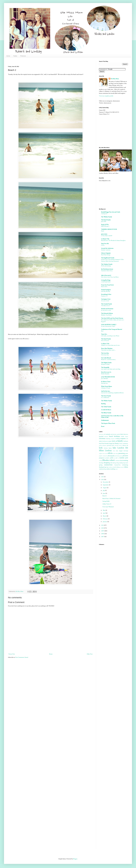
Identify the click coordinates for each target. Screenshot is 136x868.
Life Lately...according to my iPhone (110, 336)
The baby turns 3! (106, 306)
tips (107, 467)
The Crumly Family (106, 304)
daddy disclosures (103, 441)
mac (117, 451)
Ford (103, 443)
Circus (103, 245)
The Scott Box (105, 353)
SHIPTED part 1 (105, 226)
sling (118, 463)
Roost (103, 426)
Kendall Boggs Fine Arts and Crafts (111, 212)
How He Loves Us (106, 372)
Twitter (15, 56)
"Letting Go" (104, 214)
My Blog (103, 404)
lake (114, 448)
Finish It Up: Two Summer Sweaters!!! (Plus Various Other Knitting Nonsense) (112, 260)
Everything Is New (106, 294)
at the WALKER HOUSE (108, 377)
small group (122, 463)
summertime (108, 465)
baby (122, 434)
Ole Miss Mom (115, 79)
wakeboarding (102, 469)
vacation (122, 467)
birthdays (117, 436)
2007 (103, 537)
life (127, 448)
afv (105, 434)
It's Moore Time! (106, 382)
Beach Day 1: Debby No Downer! (111, 499)
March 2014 (104, 287)
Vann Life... (104, 334)
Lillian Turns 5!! (107, 504)
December (106, 482)
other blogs (116, 453)
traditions (111, 467)
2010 (103, 528)
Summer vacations (106, 250)
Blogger (75, 859)
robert (112, 460)
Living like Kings (106, 280)
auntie (118, 434)
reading (101, 461)
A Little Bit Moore (106, 410)
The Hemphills (105, 367)
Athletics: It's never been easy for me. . (111, 345)
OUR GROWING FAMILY (109, 325)
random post (124, 458)
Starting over (104, 383)
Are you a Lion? (105, 301)
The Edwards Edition (107, 313)
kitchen (106, 448)
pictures (125, 456)
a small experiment (106, 282)
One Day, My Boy (106, 291)
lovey (114, 451)
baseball (101, 436)
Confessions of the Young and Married (112, 329)
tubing (118, 467)
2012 (103, 480)
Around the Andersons (107, 248)
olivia (110, 453)
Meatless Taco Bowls (106, 315)
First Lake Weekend (108, 507)
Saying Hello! (106, 501)
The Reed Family (106, 220)
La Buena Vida (105, 239)
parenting (122, 453)
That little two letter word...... (109, 350)
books (123, 436)
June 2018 (104, 221)
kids (101, 448)
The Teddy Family (106, 407)
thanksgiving (102, 467)
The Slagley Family (106, 363)
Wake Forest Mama (106, 386)
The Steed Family (106, 339)
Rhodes (106, 460)
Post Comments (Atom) (22, 657)
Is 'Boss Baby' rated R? (107, 236)
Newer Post (12, 654)
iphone (124, 445)
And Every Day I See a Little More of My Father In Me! (112, 417)
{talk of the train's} (106, 275)
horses (120, 445)
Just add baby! (105, 379)
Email (103, 231)
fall (116, 441)
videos (126, 467)
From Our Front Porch (107, 285)
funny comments (124, 443)
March (105, 516)
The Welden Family (106, 217)
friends (107, 443)
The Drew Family (106, 396)
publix (112, 458)
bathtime (106, 437)
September (106, 485)
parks (127, 453)
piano (121, 456)
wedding (113, 469)
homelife (117, 445)
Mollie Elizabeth (105, 374)
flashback (126, 441)
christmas (102, 438)
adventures (101, 434)
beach (111, 436)
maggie (121, 451)
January (105, 522)
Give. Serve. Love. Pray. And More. (110, 277)
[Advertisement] (44, 62)
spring (101, 465)
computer (113, 439)
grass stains (104, 234)
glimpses (104, 445)
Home (8, 56)
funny (117, 443)
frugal (111, 443)
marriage (126, 451)
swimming (125, 465)
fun (113, 443)
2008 (103, 534)
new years (105, 453)
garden (100, 445)
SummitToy (117, 465)
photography (111, 456)
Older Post (90, 654)
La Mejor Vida (105, 344)
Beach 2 (105, 496)
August (105, 488)
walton (108, 469)
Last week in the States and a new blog (111, 369)
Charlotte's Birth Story (107, 271)
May (104, 510)
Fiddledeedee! (105, 420)
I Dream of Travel (106, 388)
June (104, 493)
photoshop (117, 456)
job (127, 445)
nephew (101, 453)
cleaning (108, 439)
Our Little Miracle (106, 358)
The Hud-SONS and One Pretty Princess (112, 318)
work (116, 469)
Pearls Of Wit (105, 225)
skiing (114, 463)
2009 (103, 531)
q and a (116, 458)
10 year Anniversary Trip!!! (108, 326)
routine (117, 460)
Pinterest (23, 56)
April (104, 513)
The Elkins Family (106, 413)
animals (108, 434)
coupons (123, 438)
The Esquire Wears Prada (108, 423)
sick (111, 463)
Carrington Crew (106, 299)
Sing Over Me (105, 244)
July (104, 491)
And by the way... (106, 391)
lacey (110, 448)
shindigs (101, 463)
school (121, 460)
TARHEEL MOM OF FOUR (109, 229)
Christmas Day (105, 355)
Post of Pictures (105, 341)
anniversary (113, 434)
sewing (126, 460)
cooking (117, 439)
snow (127, 463)
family (120, 441)
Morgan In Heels (105, 364)
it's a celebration (105, 397)
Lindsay (108, 450)
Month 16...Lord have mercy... (109, 360)
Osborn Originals (106, 253)
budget (127, 437)
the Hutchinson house (107, 269)
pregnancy (102, 458)
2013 (103, 477)
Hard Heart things (106, 255)
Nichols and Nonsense (107, 309)
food (100, 443)
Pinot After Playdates (107, 348)
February (105, 519)
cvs (127, 439)
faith (113, 441)
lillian (101, 450)
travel (114, 467)
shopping (107, 463)
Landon (121, 448)
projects (107, 458)
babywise (126, 434)
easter (110, 441)
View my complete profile (106, 96)
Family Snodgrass (106, 290)
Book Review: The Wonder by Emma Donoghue (113, 240)
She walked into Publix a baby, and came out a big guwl (112, 321)
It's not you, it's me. (106, 310)
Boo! (102, 331)
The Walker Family (106, 401)
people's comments (103, 456)
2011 (103, 525)
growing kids (110, 445)
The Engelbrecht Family (108, 258)
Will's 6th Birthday (106, 266)
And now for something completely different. (112, 393)
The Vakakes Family (107, 264)
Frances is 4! (104, 296)
